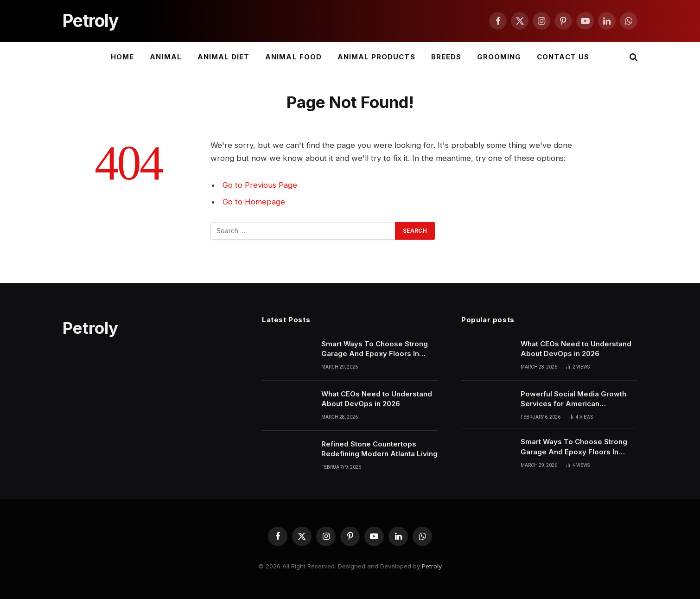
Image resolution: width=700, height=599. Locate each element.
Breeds (446, 57)
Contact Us (563, 57)
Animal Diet (224, 57)
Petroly (432, 566)
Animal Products (376, 57)
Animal (165, 57)
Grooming (499, 57)
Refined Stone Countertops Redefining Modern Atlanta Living (379, 449)
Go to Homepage (254, 202)
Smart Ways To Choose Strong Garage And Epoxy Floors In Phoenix (375, 349)
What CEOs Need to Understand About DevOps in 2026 (377, 399)
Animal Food (293, 57)
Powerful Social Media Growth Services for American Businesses (573, 399)
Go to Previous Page (260, 185)
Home (122, 57)
